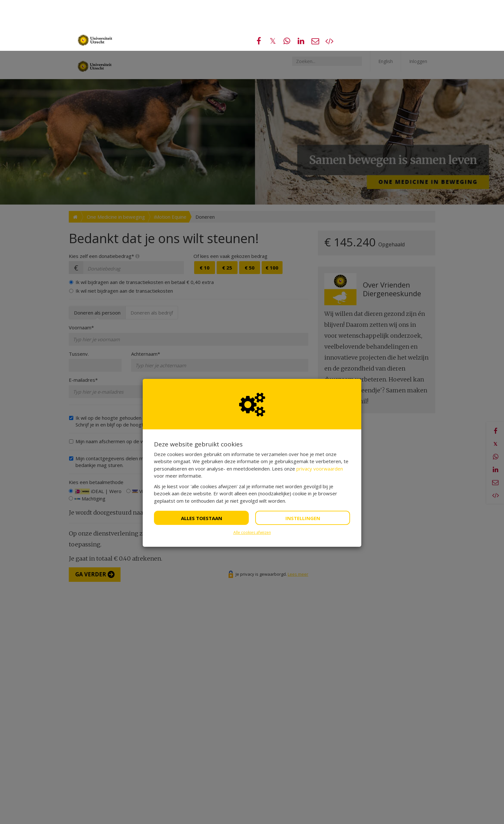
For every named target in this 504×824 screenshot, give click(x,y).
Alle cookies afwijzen (252, 482)
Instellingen (303, 467)
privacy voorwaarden (320, 418)
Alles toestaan (202, 467)
